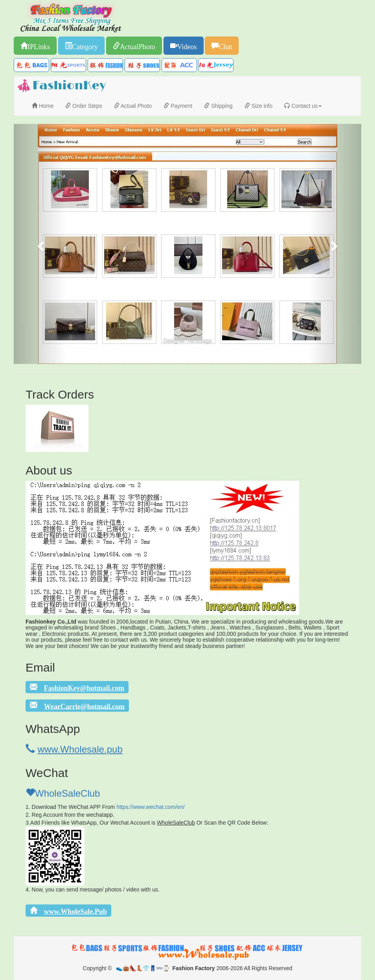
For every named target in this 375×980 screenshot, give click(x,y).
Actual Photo (133, 106)
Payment (178, 106)
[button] (40, 244)
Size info (259, 106)
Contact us (303, 106)
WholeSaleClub (63, 793)
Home (43, 106)
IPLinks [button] (39, 46)
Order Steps (84, 106)
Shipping (218, 106)
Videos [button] (187, 46)
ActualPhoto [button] (138, 46)
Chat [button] (225, 46)
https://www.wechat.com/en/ (151, 807)
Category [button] (85, 46)
